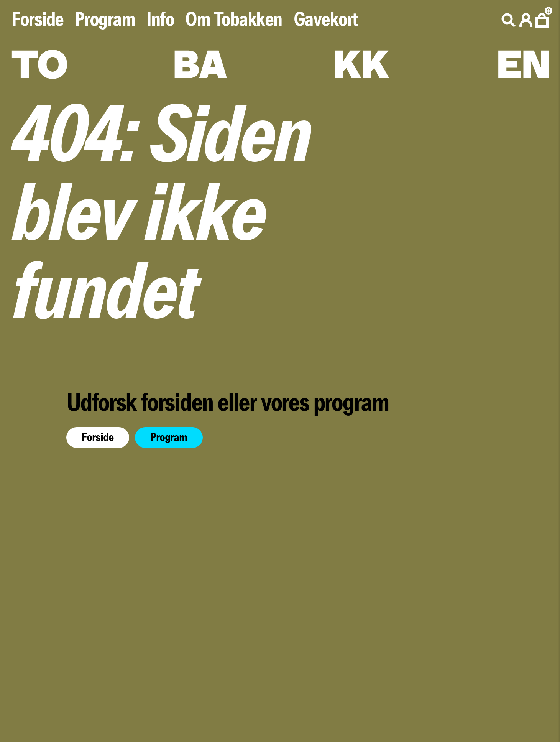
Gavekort (326, 20)
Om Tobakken (234, 20)
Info (160, 20)
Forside (37, 20)
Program (105, 20)
